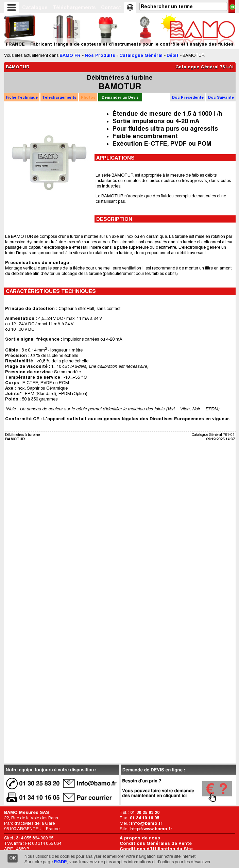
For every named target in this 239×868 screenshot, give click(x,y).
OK (13, 858)
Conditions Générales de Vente (156, 843)
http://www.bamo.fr (151, 829)
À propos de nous (140, 838)
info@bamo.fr (147, 823)
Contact (111, 7)
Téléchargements (74, 7)
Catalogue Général (141, 55)
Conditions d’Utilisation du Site (156, 849)
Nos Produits (100, 55)
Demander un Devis (120, 97)
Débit (173, 55)
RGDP (60, 862)
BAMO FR (70, 55)
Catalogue (35, 7)
